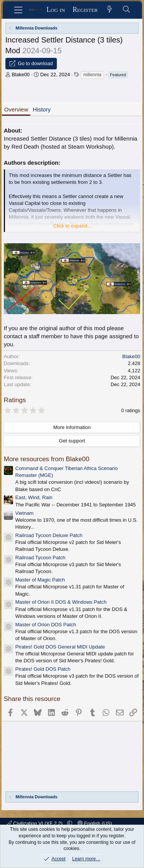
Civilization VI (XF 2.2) (36, 823)
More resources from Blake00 (47, 459)
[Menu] (18, 10)
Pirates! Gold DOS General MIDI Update (60, 647)
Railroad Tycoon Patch (41, 558)
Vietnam (24, 513)
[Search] (127, 10)
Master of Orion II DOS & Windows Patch (61, 602)
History (42, 109)
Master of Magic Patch (40, 580)
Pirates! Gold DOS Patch (43, 669)
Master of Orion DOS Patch (46, 625)
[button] (70, 823)
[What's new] (110, 10)
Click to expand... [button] (73, 226)
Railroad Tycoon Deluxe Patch (49, 535)
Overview (16, 109)
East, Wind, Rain (34, 497)
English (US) (95, 823)
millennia (92, 75)
